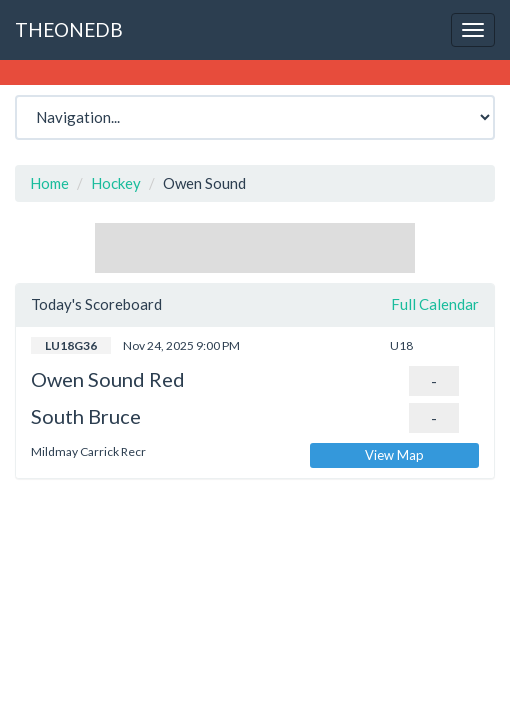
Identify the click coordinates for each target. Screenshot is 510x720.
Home (49, 183)
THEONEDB (69, 29)
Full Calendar (435, 304)
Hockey (116, 183)
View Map (394, 455)
